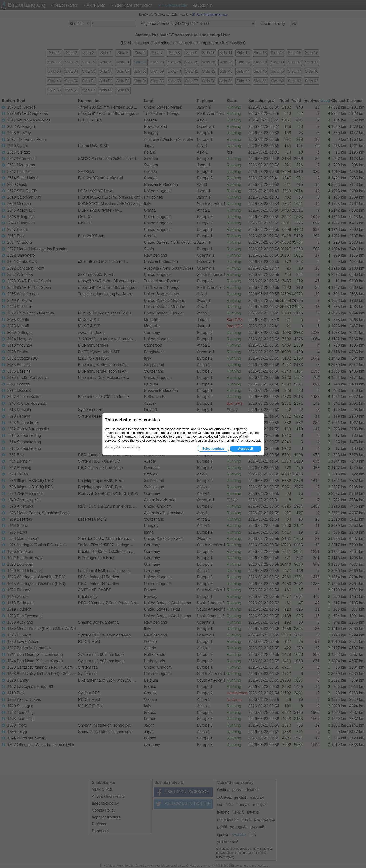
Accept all (246, 449)
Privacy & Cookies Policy (123, 447)
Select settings (213, 449)
